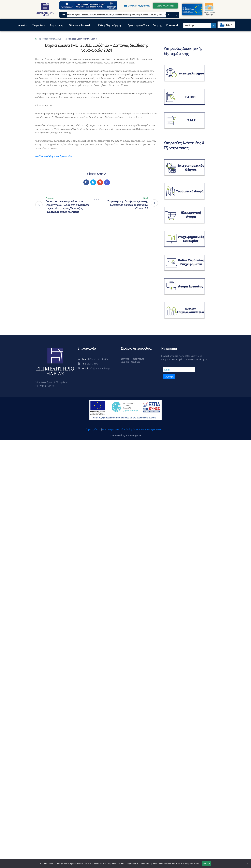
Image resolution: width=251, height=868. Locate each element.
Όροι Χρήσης (93, 429)
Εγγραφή (169, 377)
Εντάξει (207, 863)
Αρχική (23, 25)
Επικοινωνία (173, 25)
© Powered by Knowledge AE (125, 435)
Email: (96, 368)
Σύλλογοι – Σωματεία (82, 25)
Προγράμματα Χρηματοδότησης (145, 25)
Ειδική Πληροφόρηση (111, 25)
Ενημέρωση (57, 25)
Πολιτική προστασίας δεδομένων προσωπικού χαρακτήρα (133, 429)
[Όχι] (247, 864)
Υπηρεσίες (39, 25)
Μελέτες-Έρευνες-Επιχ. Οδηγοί (83, 39)
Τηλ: (95, 359)
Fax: (91, 364)
